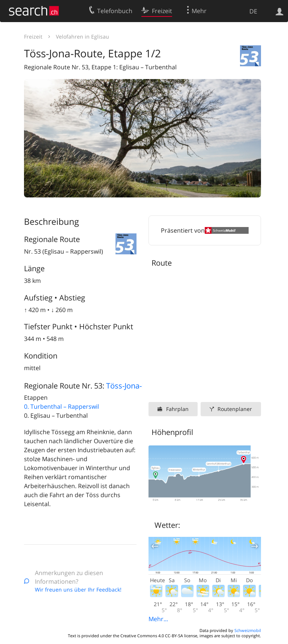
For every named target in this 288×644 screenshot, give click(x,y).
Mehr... (158, 619)
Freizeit (33, 37)
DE (253, 11)
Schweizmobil (248, 630)
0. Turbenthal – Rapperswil (61, 406)
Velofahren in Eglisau (82, 37)
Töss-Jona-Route (134, 386)
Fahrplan (177, 409)
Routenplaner (235, 409)
